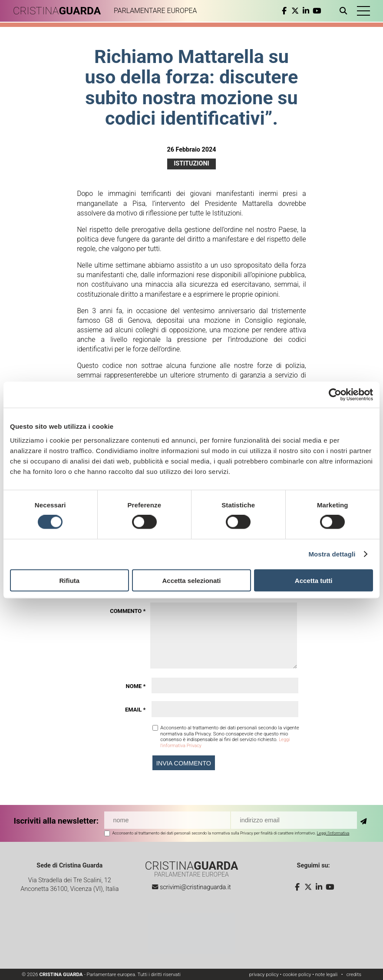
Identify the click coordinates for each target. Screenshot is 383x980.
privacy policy (264, 974)
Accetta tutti (314, 580)
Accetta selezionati (191, 580)
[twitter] (289, 11)
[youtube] (310, 11)
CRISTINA (64, 11)
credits (354, 974)
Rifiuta (69, 580)
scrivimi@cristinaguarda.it (195, 887)
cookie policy (297, 974)
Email (135, 710)
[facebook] (278, 11)
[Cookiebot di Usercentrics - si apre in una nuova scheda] (335, 395)
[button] (359, 11)
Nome (136, 686)
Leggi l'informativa (333, 833)
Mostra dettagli (332, 554)
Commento (128, 611)
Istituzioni (191, 164)
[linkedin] (299, 11)
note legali (327, 974)
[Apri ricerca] (338, 11)
